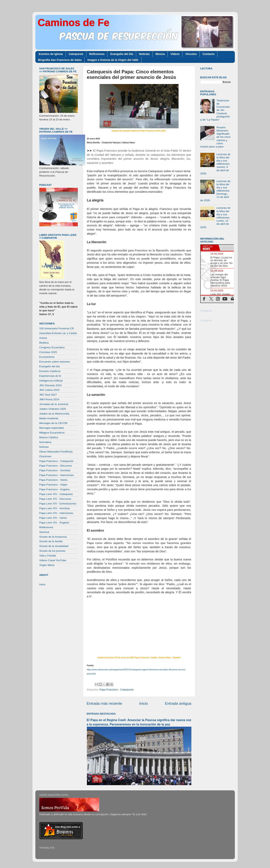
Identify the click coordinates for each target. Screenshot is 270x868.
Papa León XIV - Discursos (55, 499)
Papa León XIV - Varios (53, 518)
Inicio (144, 703)
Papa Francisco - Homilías (55, 470)
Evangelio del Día (122, 54)
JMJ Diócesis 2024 (50, 385)
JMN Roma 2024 (49, 399)
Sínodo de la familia (51, 541)
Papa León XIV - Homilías (55, 508)
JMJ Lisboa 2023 (49, 390)
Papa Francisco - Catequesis (116, 690)
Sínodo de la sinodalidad (54, 546)
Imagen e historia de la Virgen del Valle (113, 60)
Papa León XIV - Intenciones (56, 513)
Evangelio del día (50, 366)
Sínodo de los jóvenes (52, 551)
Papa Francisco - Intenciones (57, 475)
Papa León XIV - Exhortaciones (58, 504)
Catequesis (76, 54)
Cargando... (207, 311)
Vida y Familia (48, 556)
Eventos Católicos (50, 371)
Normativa (45, 442)
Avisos (43, 338)
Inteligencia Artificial (51, 381)
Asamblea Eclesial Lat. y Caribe (58, 333)
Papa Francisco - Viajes (53, 485)
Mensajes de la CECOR (53, 423)
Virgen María (47, 565)
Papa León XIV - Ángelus (54, 523)
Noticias (144, 54)
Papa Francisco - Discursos (56, 466)
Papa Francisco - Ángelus (55, 489)
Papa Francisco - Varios (53, 480)
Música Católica (49, 437)
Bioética (44, 343)
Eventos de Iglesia (51, 54)
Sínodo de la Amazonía (53, 537)
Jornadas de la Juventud (54, 404)
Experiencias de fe (50, 376)
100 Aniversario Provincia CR (57, 328)
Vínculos (191, 54)
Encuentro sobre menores (55, 362)
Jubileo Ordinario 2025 (53, 409)
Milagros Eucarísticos (52, 433)
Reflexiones (97, 54)
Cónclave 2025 (48, 352)
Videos (175, 54)
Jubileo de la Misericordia (54, 414)
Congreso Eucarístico (52, 347)
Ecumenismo (47, 357)
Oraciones (45, 456)
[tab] (210, 248)
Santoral (44, 532)
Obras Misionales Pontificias (56, 452)
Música (160, 54)
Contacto (208, 54)
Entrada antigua (178, 703)
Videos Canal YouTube (53, 560)
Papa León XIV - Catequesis (56, 494)
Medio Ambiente (49, 418)
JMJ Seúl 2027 (48, 395)
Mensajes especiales (52, 428)
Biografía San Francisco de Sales (60, 60)
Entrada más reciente (104, 703)
